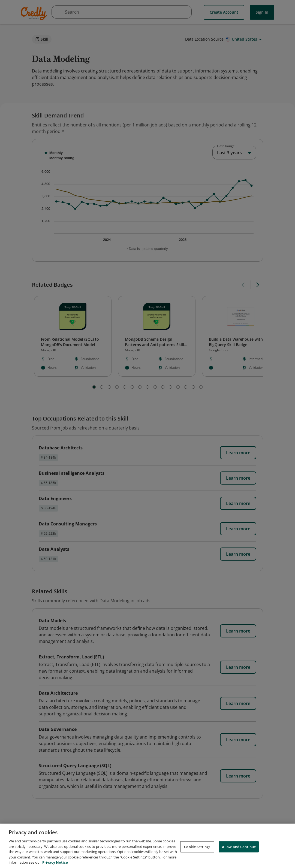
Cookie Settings (197, 846)
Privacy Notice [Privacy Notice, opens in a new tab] (55, 862)
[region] (147, 846)
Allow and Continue (239, 846)
